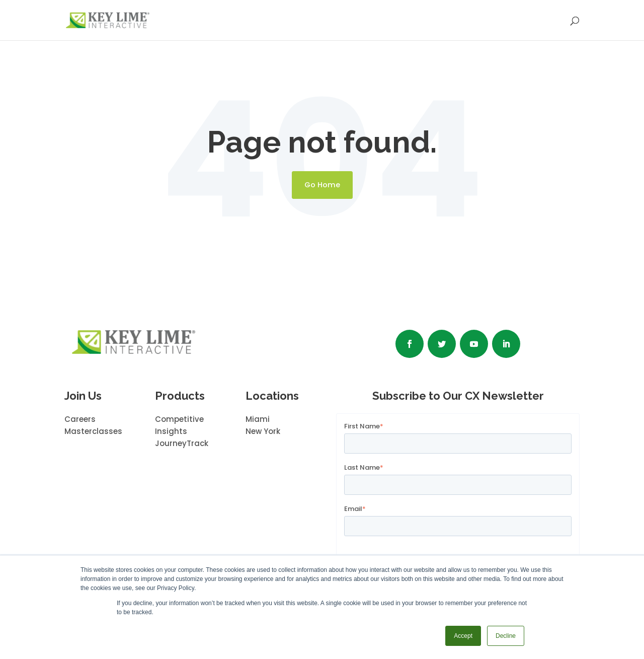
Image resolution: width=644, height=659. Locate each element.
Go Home (322, 185)
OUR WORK (338, 21)
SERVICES (274, 21)
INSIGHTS (465, 21)
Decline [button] (506, 636)
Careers (80, 419)
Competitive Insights (179, 425)
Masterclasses (93, 431)
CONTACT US (533, 21)
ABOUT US (403, 21)
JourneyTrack (182, 443)
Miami (258, 419)
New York (263, 431)
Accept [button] (463, 636)
